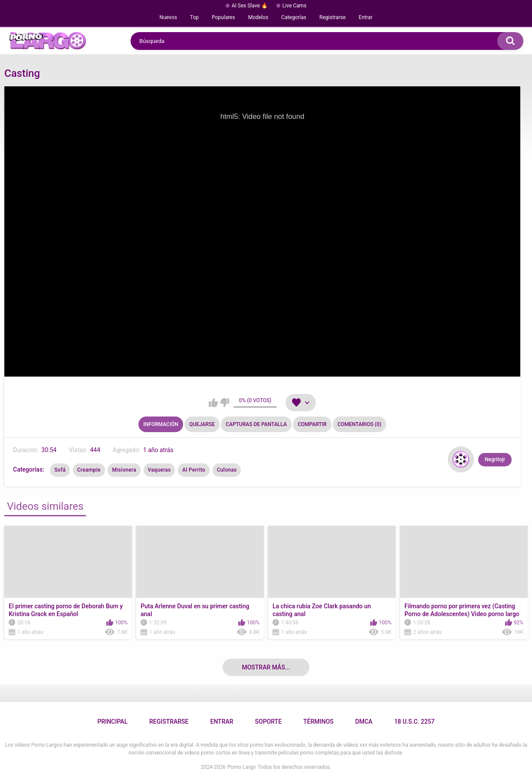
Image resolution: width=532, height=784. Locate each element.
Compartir (312, 424)
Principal (112, 722)
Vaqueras (159, 470)
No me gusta (225, 403)
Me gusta (213, 403)
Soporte (268, 722)
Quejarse (202, 424)
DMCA (364, 722)
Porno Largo (241, 767)
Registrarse (333, 17)
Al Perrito (194, 470)
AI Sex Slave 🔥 (250, 6)
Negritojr (495, 459)
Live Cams (295, 6)
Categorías (294, 17)
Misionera (124, 470)
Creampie (89, 470)
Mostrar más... (266, 667)
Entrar (366, 17)
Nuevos (168, 17)
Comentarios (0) (360, 424)
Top (194, 17)
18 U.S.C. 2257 (414, 722)
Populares (223, 17)
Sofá (60, 470)
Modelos (258, 17)
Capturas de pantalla (256, 424)
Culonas (227, 470)
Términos (319, 722)
